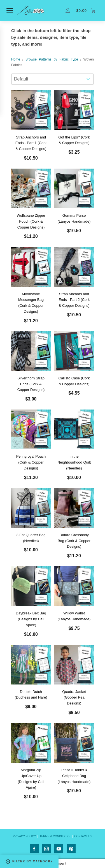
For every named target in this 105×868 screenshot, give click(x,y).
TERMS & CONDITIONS (55, 836)
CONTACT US (83, 836)
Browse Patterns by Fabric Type (52, 59)
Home (16, 59)
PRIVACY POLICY (24, 836)
